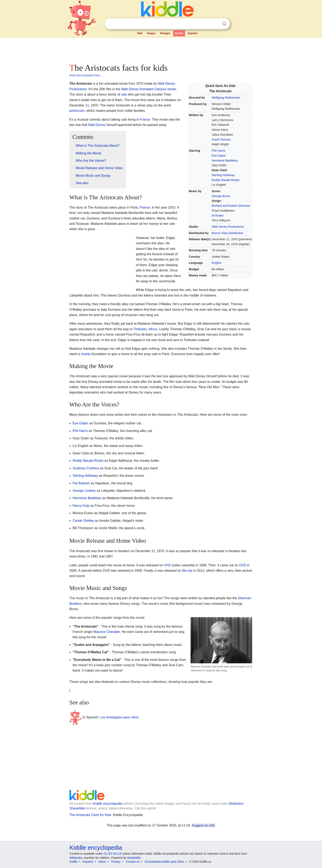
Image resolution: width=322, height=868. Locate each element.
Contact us (133, 862)
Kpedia (179, 33)
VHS (167, 565)
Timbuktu (140, 329)
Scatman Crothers (86, 468)
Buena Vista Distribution (227, 233)
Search (224, 24)
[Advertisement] (161, 49)
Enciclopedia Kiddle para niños (164, 862)
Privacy (116, 862)
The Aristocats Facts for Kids (90, 815)
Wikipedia (76, 858)
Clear (216, 24)
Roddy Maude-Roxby (226, 180)
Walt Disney (97, 125)
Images (151, 33)
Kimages (165, 33)
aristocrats (77, 111)
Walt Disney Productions (228, 227)
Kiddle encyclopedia (108, 804)
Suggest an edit (203, 825)
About (102, 862)
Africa (153, 329)
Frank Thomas (221, 140)
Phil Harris (218, 151)
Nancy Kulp (81, 506)
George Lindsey (84, 491)
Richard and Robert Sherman (231, 206)
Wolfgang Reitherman (226, 98)
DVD (243, 565)
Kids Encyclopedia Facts (85, 75)
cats (124, 94)
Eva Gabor (219, 156)
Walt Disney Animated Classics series (149, 89)
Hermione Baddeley (225, 160)
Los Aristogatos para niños (119, 717)
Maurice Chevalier (107, 632)
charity (86, 354)
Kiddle (74, 862)
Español (193, 33)
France (145, 119)
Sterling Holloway (223, 175)
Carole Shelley (83, 521)
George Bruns (221, 196)
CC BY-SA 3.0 (112, 854)
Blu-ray (187, 571)
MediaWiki (134, 858)
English (217, 263)
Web (140, 33)
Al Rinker (218, 216)
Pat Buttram (81, 483)
